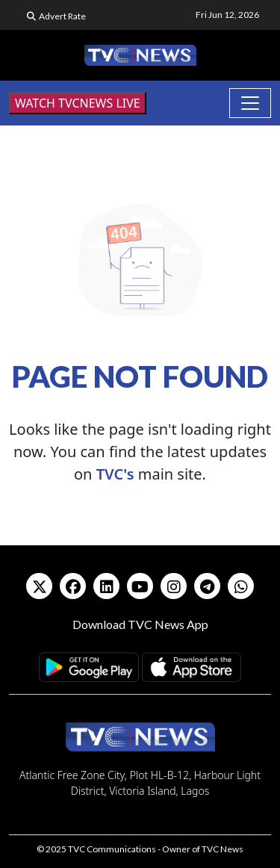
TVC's (115, 474)
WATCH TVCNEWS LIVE (78, 103)
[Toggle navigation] (250, 103)
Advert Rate (62, 16)
